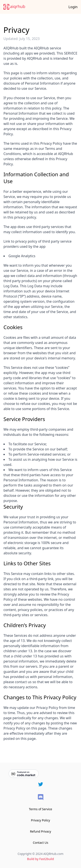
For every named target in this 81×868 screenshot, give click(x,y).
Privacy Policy (40, 820)
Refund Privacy (41, 831)
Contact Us (40, 843)
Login (73, 7)
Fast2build (47, 859)
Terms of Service (41, 809)
